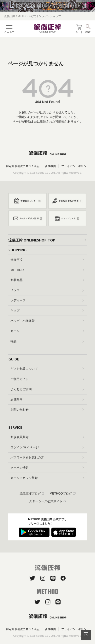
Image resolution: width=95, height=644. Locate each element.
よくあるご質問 (47, 389)
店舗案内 (47, 399)
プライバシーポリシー (75, 166)
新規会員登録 (47, 437)
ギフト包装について (47, 369)
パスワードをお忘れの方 (47, 457)
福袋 (47, 341)
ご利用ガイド (47, 379)
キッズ (47, 311)
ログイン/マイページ (47, 447)
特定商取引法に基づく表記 (23, 166)
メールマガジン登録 (47, 478)
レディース (47, 300)
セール (47, 331)
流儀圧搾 (47, 260)
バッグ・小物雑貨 (47, 321)
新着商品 (47, 280)
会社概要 (50, 166)
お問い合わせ (47, 410)
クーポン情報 (47, 468)
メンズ (47, 290)
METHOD (47, 270)
